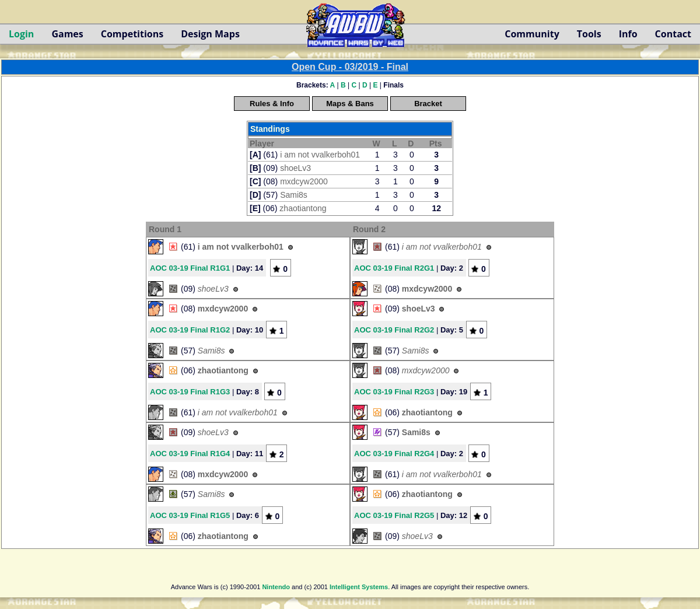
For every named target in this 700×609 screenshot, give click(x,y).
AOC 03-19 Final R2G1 (394, 268)
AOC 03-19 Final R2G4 (394, 454)
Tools (589, 34)
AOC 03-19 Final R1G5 (190, 515)
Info (628, 34)
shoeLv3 (295, 168)
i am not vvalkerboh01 (320, 155)
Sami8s (294, 195)
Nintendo (276, 587)
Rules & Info (272, 104)
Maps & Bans (350, 104)
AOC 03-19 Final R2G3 (394, 392)
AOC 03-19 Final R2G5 (394, 515)
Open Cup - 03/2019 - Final (350, 67)
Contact (673, 34)
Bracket (428, 104)
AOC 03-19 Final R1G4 (190, 454)
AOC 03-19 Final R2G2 (394, 330)
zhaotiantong (303, 208)
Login (21, 34)
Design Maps (210, 34)
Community (532, 34)
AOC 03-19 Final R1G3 (190, 392)
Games (67, 34)
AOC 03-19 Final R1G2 (190, 330)
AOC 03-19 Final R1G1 (190, 268)
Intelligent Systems (359, 587)
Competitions (132, 34)
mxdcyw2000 (304, 181)
